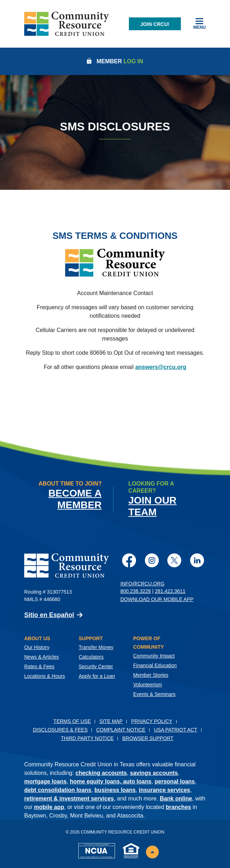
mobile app (49, 807)
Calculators (91, 657)
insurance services (164, 790)
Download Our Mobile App (157, 599)
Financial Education (155, 665)
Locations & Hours (45, 676)
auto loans (137, 781)
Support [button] (91, 638)
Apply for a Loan (97, 676)
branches (179, 807)
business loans (115, 790)
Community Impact (154, 656)
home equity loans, (96, 781)
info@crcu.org (142, 584)
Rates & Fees (39, 666)
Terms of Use (72, 721)
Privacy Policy (151, 721)
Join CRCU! (155, 24)
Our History (37, 647)
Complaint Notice (121, 730)
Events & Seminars (154, 694)
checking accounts (101, 773)
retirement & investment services (69, 799)
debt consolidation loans (58, 790)
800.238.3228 (136, 591)
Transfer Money (96, 647)
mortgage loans (45, 781)
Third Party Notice (87, 738)
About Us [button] (37, 638)
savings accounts (154, 773)
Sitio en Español (49, 615)
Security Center (96, 666)
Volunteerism (148, 685)
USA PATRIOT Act (175, 730)
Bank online (176, 799)
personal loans (175, 781)
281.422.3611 (170, 591)
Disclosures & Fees (60, 730)
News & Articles (41, 657)
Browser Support (148, 738)
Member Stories (151, 675)
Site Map (111, 721)
